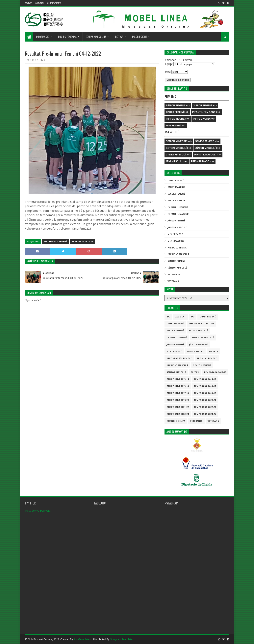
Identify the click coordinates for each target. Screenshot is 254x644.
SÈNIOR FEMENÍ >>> (178, 106)
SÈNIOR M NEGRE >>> (179, 141)
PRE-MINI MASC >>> (203, 161)
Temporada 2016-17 (205, 386)
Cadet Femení (176, 181)
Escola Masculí (177, 201)
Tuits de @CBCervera (38, 511)
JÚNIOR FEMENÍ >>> (205, 106)
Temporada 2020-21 (205, 400)
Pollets (213, 352)
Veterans (173, 281)
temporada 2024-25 (205, 414)
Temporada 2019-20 (178, 400)
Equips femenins (67, 36)
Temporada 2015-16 (178, 386)
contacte (29, 3)
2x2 (168, 317)
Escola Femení (176, 194)
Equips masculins (96, 36)
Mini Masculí (176, 241)
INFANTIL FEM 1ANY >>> (206, 112)
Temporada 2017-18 (178, 393)
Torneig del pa (176, 421)
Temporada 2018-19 (205, 393)
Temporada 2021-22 (178, 407)
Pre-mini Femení (178, 248)
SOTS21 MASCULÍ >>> (179, 148)
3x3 (193, 317)
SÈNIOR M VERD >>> (207, 141)
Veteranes (174, 275)
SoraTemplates (82, 639)
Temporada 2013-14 (178, 379)
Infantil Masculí (178, 214)
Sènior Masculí (177, 268)
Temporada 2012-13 (215, 372)
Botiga (119, 36)
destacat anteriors (202, 324)
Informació (43, 36)
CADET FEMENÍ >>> (177, 112)
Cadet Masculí (176, 187)
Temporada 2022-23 (82, 242)
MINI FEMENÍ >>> (176, 126)
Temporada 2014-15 (205, 379)
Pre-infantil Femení (55, 242)
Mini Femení (175, 234)
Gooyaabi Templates (122, 639)
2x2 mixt (180, 317)
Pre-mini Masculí (178, 254)
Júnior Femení (176, 221)
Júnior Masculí (177, 227)
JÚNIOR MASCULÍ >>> (208, 148)
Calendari (39, 3)
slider (195, 372)
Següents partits (54, 3)
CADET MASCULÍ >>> (178, 155)
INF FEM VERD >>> (204, 119)
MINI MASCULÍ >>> (177, 161)
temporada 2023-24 (178, 414)
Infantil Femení (178, 207)
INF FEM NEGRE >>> (178, 119)
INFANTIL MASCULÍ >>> (208, 155)
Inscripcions (140, 36)
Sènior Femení (176, 261)
